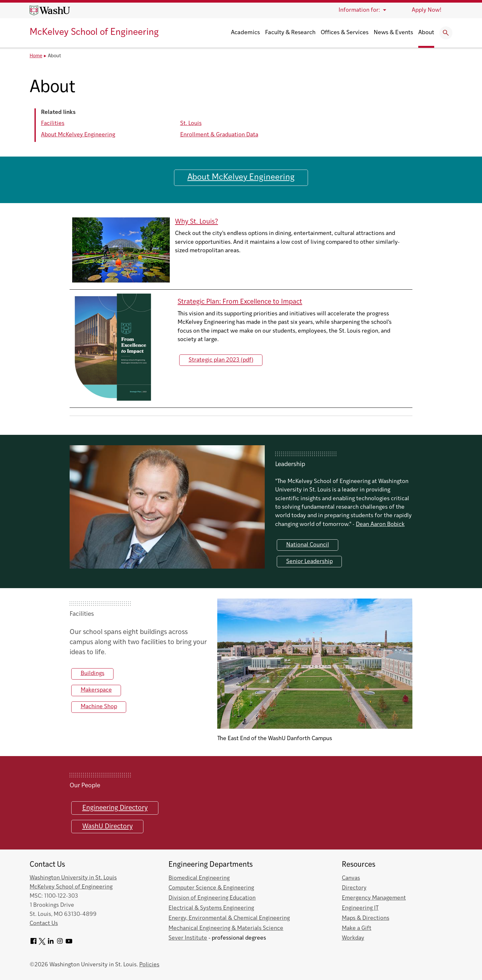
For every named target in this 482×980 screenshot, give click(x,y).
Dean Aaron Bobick (380, 525)
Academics (245, 33)
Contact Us (44, 924)
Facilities (53, 124)
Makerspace (96, 690)
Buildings (93, 674)
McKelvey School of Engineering (94, 33)
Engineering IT (360, 908)
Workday (353, 938)
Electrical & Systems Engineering (211, 908)
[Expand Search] (446, 33)
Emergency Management (374, 898)
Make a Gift (357, 928)
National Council (308, 545)
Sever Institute (188, 938)
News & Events (393, 33)
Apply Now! (427, 10)
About (426, 33)
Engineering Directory (115, 808)
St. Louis (191, 124)
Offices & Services (345, 33)
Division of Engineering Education (212, 898)
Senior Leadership (309, 562)
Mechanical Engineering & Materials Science (226, 928)
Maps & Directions (366, 918)
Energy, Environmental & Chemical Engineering (229, 918)
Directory (354, 888)
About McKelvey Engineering (78, 135)
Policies (149, 965)
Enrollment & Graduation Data (219, 135)
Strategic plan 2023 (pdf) (221, 360)
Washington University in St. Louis (73, 878)
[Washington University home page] (50, 10)
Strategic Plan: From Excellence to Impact (240, 302)
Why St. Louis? (196, 222)
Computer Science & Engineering (211, 888)
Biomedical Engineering (199, 878)
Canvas (351, 878)
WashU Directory (107, 827)
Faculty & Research (290, 33)
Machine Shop (99, 707)
